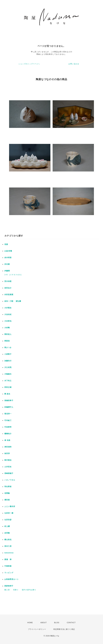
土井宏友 (8, 467)
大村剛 (7, 328)
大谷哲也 (8, 321)
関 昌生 (7, 394)
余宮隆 (7, 533)
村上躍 (7, 526)
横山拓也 (8, 540)
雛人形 (7, 590)
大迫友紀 (8, 314)
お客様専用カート (12, 579)
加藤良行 (8, 361)
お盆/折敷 (8, 251)
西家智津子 (9, 586)
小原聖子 (8, 354)
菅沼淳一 (8, 414)
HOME (30, 623)
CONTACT (71, 623)
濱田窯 (7, 500)
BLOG (57, 623)
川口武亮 (8, 367)
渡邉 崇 (8, 559)
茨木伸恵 (8, 281)
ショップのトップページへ (29, 64)
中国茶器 (8, 566)
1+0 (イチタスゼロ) (13, 275)
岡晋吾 (7, 341)
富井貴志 (8, 460)
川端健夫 (8, 374)
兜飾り (16, 590)
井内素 (7, 264)
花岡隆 (7, 493)
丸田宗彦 (8, 520)
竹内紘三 (8, 420)
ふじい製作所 (10, 506)
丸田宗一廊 (9, 513)
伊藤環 (7, 271)
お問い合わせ (74, 64)
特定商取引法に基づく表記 (64, 629)
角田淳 (7, 453)
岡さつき (8, 348)
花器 (6, 244)
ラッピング (9, 573)
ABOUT (44, 623)
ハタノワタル (10, 480)
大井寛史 (8, 308)
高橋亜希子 (9, 400)
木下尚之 (8, 381)
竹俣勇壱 (8, 427)
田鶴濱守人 (9, 407)
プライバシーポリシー (37, 629)
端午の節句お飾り (29, 590)
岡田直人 (8, 334)
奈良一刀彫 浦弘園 (13, 301)
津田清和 (8, 447)
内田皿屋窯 (9, 295)
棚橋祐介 (8, 434)
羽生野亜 (8, 487)
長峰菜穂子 (9, 473)
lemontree (9, 553)
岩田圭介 (8, 288)
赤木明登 (8, 258)
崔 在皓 (7, 440)
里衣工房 (8, 546)
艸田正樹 (8, 387)
